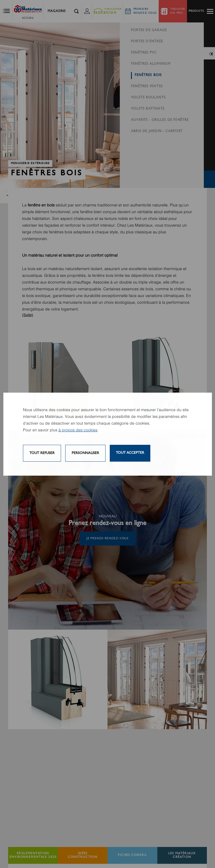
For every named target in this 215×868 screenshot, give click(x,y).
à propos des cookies (78, 430)
